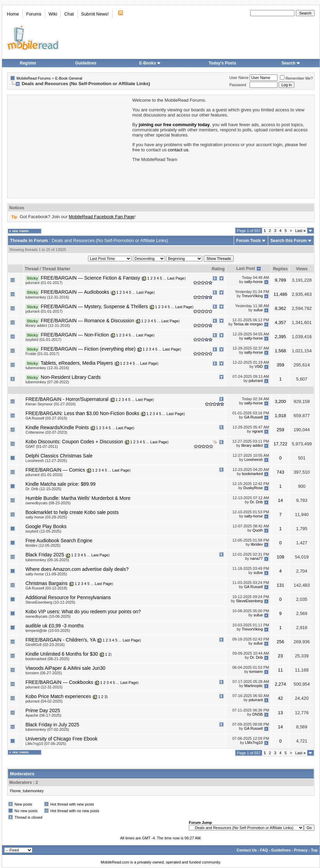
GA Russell (253, 417)
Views (302, 269)
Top (314, 850)
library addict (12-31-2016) (48, 325)
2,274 (280, 684)
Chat (69, 14)
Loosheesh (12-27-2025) (46, 461)
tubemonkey (33, 791)
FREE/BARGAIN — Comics (55, 470)
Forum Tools (249, 241)
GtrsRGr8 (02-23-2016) (45, 645)
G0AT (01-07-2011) (42, 446)
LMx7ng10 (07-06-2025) (46, 744)
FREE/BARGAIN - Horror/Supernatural (67, 399)
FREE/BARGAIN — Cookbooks (59, 682)
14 (280, 500)
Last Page (176, 278)
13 (280, 713)
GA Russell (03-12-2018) (46, 588)
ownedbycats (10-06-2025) (48, 616)
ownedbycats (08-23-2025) (48, 503)
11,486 (280, 294)
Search (291, 63)
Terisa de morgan (248, 324)
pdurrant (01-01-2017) (44, 283)
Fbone (15, 791)
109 (280, 557)
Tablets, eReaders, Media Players (77, 363)
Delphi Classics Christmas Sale (59, 456)
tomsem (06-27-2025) (44, 673)
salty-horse (254, 282)
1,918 (280, 416)
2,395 (280, 337)
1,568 (280, 351)
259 (280, 430)
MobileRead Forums (34, 78)
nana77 (257, 558)
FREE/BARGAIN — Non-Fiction (75, 335)
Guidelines (86, 63)
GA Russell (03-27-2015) (46, 418)
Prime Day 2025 (43, 710)
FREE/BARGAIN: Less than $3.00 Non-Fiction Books (83, 413)
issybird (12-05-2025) (43, 531)
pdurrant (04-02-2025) (44, 701)
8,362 (280, 308)
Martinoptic (254, 686)
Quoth (258, 530)
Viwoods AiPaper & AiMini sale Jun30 (66, 668)
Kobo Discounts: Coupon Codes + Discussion (74, 442)
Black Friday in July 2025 (52, 725)
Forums (34, 14)
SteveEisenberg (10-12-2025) (50, 602)
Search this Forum (288, 241)
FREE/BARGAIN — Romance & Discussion (88, 321)
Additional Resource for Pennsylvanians (68, 597)
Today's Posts (222, 63)
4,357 (280, 322)
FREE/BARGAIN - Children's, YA (61, 640)
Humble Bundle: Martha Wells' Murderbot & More (78, 498)
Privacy (301, 850)
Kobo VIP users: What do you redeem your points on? (83, 612)
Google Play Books (46, 526)
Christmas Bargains (47, 583)
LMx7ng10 (254, 743)
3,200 (280, 401)
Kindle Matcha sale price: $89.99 (61, 484)
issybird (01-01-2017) (43, 340)
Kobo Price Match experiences (58, 696)
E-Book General (69, 78)
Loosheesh (254, 460)
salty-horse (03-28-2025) (46, 517)
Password (238, 85)
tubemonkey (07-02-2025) (47, 729)
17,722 (280, 444)
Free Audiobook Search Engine (59, 541)
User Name (239, 78)
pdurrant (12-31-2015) (44, 687)
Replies (280, 269)
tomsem (256, 672)
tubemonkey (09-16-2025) (47, 560)
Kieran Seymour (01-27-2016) (51, 404)
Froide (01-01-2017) (42, 354)
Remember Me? (296, 78)
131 (280, 585)
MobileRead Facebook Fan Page (101, 217)
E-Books (150, 63)
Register (28, 63)
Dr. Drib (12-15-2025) (43, 489)
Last (300, 231)
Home (13, 14)
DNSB (258, 714)
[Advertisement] (69, 146)
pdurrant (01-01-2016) (44, 475)
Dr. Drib (256, 502)
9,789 (280, 280)
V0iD (259, 367)
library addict (252, 445)
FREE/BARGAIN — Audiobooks (75, 292)
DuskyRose (253, 488)
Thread (32, 269)
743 (280, 472)
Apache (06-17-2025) (43, 715)
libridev (257, 544)
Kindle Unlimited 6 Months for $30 (62, 654)
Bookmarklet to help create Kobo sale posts (72, 512)
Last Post (245, 269)
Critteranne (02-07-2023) (46, 432)
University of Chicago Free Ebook (62, 739)
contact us (178, 150)
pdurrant (256, 381)
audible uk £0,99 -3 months (55, 626)
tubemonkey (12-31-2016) (47, 297)
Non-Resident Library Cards (71, 377)
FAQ (264, 850)
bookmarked (253, 474)
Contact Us (246, 850)
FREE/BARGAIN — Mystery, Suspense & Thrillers (94, 306)
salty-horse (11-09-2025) (46, 574)
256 (280, 642)
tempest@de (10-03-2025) (48, 630)
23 (280, 656)
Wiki (53, 14)
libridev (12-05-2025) (43, 545)
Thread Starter (56, 269)
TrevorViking (252, 296)
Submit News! (95, 14)
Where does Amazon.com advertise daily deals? (77, 569)
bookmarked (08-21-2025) (47, 659)
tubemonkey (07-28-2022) (47, 382)
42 (280, 698)
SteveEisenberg (250, 601)
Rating (218, 269)
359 (280, 365)
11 (280, 670)
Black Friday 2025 (45, 555)
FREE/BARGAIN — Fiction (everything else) (88, 349)
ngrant (257, 431)
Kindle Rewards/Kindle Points (57, 427)
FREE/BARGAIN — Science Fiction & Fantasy (90, 278)
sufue (258, 310)
